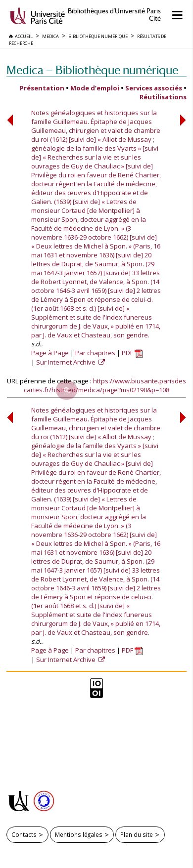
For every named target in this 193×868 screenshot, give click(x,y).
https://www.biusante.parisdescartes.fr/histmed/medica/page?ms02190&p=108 (105, 385)
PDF (132, 353)
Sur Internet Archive (67, 362)
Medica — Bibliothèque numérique (92, 70)
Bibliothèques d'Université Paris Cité (114, 15)
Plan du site (137, 834)
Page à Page (50, 353)
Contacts (24, 834)
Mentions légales (79, 834)
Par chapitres (95, 353)
